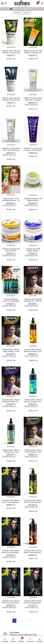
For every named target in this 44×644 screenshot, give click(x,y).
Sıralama (27, 13)
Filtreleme (18, 13)
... (26, 621)
